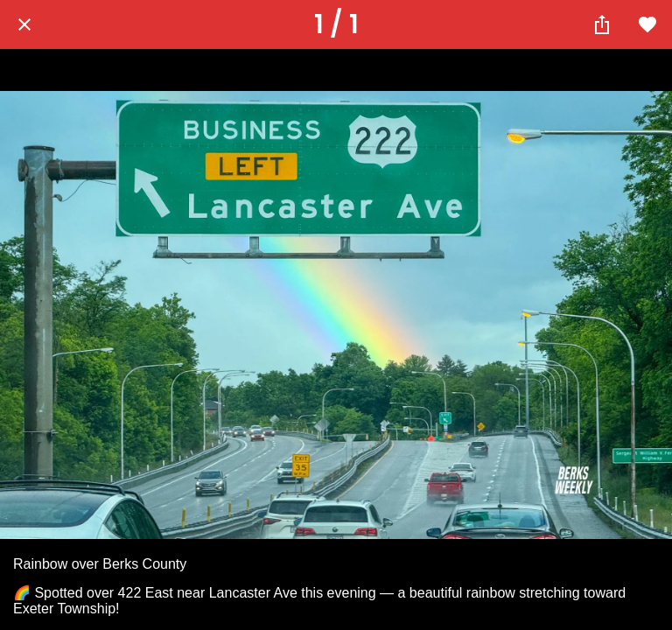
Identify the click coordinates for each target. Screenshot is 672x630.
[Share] (602, 24)
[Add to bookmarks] (647, 24)
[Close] (24, 24)
